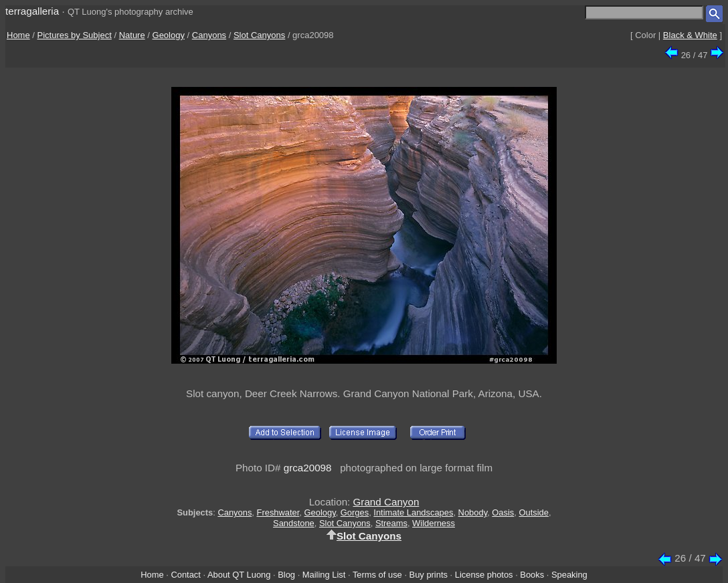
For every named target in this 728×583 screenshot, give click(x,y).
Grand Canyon (386, 502)
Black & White (690, 35)
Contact (185, 575)
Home (18, 35)
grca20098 (308, 468)
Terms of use (377, 575)
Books (532, 575)
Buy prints (429, 575)
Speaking (569, 575)
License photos (484, 575)
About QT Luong (239, 575)
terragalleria (32, 11)
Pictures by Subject (75, 35)
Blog (286, 575)
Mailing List (324, 575)
